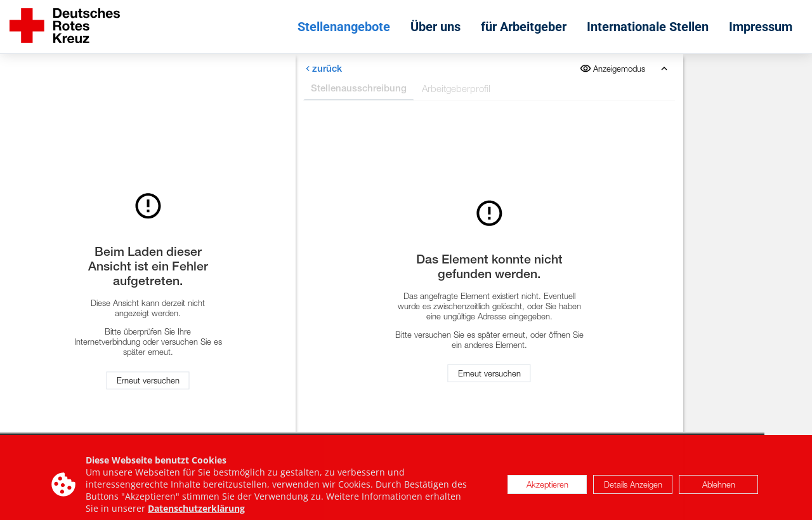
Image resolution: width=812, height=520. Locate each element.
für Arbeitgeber (524, 27)
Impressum (761, 27)
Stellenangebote (344, 27)
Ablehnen (719, 488)
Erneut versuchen (148, 381)
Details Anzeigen (633, 488)
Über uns (435, 27)
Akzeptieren (547, 488)
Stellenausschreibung (359, 88)
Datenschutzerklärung (196, 512)
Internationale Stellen (648, 27)
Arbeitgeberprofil (456, 88)
